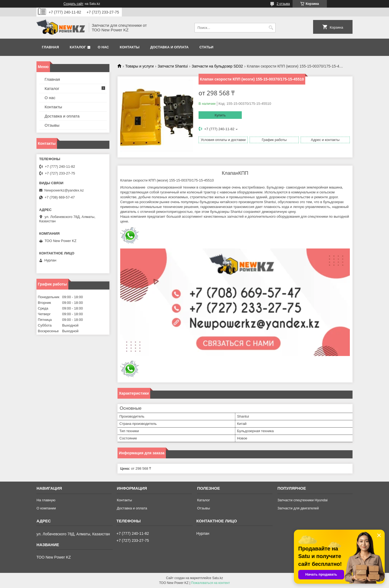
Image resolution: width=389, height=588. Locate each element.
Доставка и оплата (169, 47)
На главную (46, 500)
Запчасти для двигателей (298, 508)
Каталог (78, 47)
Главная (50, 47)
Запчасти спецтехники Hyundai (303, 500)
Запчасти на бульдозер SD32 (217, 66)
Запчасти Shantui (173, 66)
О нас (103, 47)
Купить (220, 115)
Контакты (130, 47)
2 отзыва (283, 4)
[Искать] (271, 28)
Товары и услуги (139, 66)
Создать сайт (73, 4)
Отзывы (52, 125)
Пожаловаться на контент (211, 583)
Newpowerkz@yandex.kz (64, 190)
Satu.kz (217, 578)
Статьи (206, 47)
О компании (46, 508)
